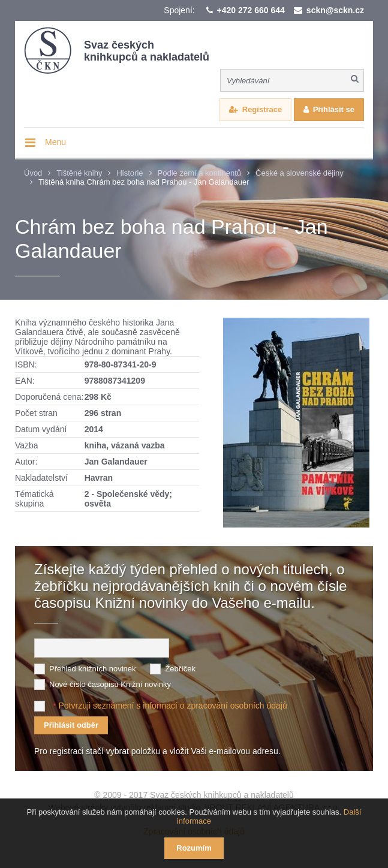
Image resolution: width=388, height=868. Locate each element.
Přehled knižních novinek (93, 669)
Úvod (33, 173)
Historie (130, 173)
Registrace (262, 109)
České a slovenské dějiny (300, 173)
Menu (55, 142)
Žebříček (180, 669)
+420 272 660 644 (251, 10)
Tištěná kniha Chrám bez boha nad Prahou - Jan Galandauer (144, 182)
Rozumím (194, 848)
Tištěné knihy (79, 173)
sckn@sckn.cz (335, 10)
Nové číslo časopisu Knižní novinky (110, 684)
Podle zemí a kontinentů (199, 173)
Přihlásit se (334, 109)
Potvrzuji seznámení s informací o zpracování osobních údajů (172, 706)
